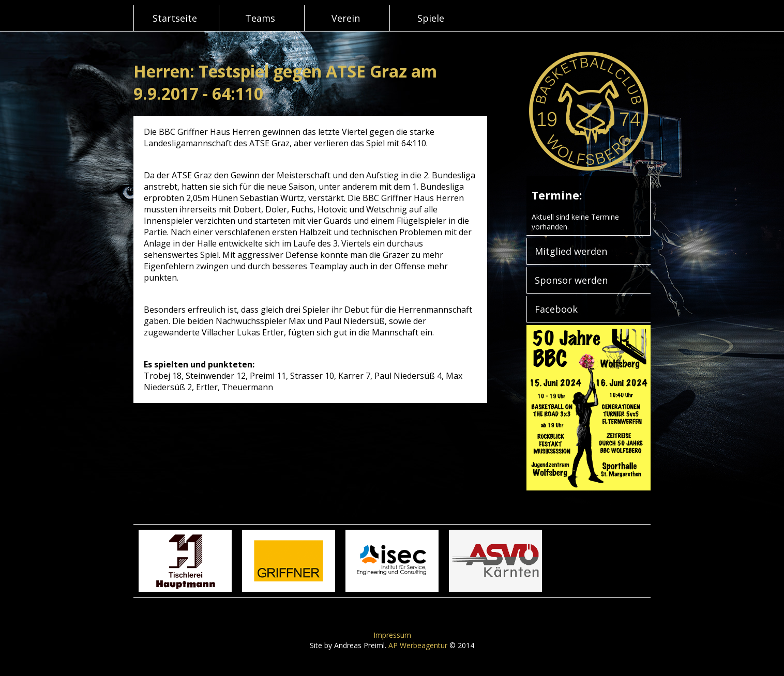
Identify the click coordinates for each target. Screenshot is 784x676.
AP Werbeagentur (418, 645)
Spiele (431, 18)
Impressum (392, 635)
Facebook (556, 309)
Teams (260, 18)
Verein (346, 18)
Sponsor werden (571, 280)
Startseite (175, 18)
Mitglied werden (571, 251)
